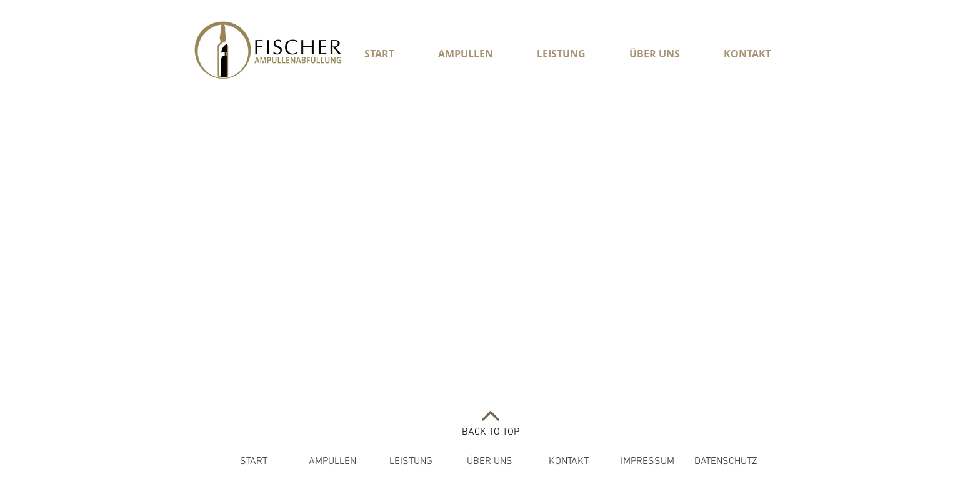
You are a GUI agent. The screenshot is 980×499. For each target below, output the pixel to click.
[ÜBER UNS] (490, 462)
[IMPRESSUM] (647, 462)
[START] (253, 462)
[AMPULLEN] (332, 462)
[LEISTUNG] (411, 462)
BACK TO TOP (491, 432)
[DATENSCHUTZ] (726, 462)
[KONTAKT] (568, 462)
